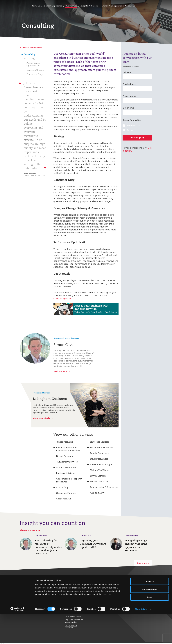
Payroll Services (98, 476)
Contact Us (130, 6)
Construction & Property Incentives (69, 480)
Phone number (130, 96)
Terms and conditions (73, 590)
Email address (129, 84)
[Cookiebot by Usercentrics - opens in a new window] (17, 639)
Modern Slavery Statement (71, 598)
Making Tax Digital (100, 470)
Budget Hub (116, 6)
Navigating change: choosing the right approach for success (136, 545)
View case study (41, 418)
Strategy (31, 59)
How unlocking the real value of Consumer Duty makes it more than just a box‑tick (48, 547)
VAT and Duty (97, 493)
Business (130, 130)
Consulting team (62, 298)
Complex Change (35, 70)
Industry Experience (53, 6)
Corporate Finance (66, 493)
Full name (127, 72)
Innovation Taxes (99, 459)
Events (105, 6)
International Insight (101, 464)
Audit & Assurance (66, 467)
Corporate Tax (63, 499)
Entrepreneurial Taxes (102, 447)
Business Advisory (66, 473)
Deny (150, 627)
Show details (141, 639)
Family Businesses (100, 453)
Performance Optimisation (33, 64)
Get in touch (28, 581)
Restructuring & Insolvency (104, 487)
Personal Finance (134, 126)
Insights (84, 6)
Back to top (144, 563)
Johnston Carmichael (22, 5)
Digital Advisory (65, 456)
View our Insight (28, 530)
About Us (36, 6)
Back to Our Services (32, 48)
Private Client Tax (99, 481)
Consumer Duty (35, 74)
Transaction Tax (64, 442)
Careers (95, 6)
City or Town (128, 108)
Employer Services (100, 442)
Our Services (71, 6)
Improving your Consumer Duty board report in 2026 (93, 544)
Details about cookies (73, 603)
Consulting (30, 54)
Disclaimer (69, 593)
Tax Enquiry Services (67, 462)
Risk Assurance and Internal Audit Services (68, 449)
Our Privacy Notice (72, 586)
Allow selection (149, 619)
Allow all (150, 611)
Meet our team (60, 371)
